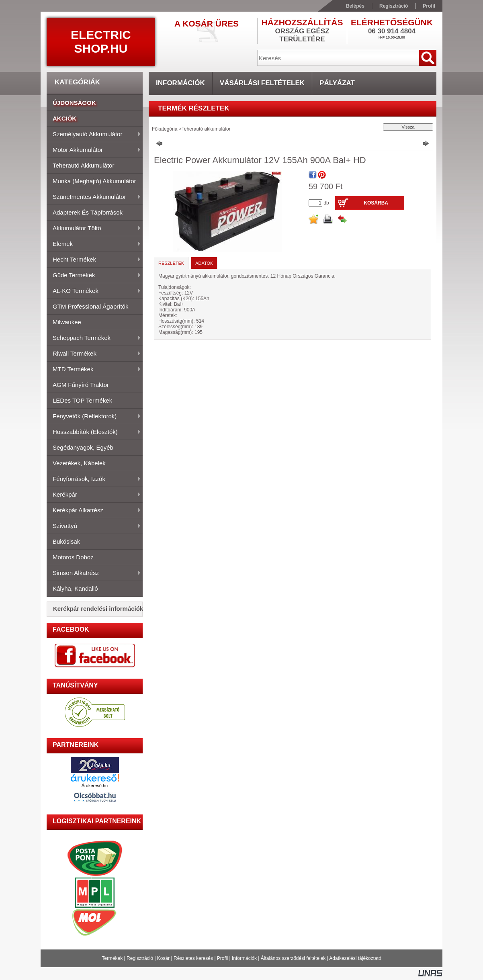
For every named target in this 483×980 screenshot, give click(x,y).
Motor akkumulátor (94, 150)
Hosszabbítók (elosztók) (94, 432)
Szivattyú (94, 526)
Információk (244, 958)
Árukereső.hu (95, 786)
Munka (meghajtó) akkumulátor (94, 181)
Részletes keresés (193, 958)
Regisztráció (140, 958)
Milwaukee (67, 322)
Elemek (94, 244)
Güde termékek (94, 276)
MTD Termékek (94, 370)
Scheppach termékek (94, 338)
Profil (222, 958)
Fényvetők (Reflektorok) (94, 417)
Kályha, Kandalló (75, 588)
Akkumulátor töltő (94, 229)
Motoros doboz (73, 557)
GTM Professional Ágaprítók (90, 306)
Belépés (355, 6)
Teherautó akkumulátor (83, 165)
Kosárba (376, 203)
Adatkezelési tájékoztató (355, 958)
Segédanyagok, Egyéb (83, 447)
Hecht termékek (94, 260)
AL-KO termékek (94, 291)
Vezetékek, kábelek (79, 463)
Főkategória (165, 129)
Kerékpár (94, 495)
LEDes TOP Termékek (82, 400)
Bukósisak (66, 541)
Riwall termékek (94, 354)
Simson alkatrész (94, 573)
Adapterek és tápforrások (88, 212)
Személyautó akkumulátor (94, 135)
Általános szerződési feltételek (293, 958)
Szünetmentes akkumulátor (94, 197)
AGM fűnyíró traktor (81, 385)
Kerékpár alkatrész (94, 511)
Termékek (112, 958)
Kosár (163, 958)
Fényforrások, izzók (94, 479)
